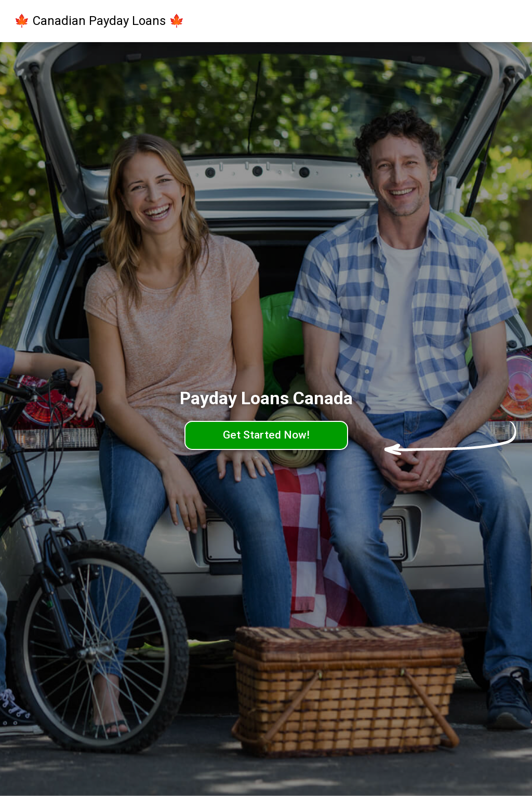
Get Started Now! (266, 435)
